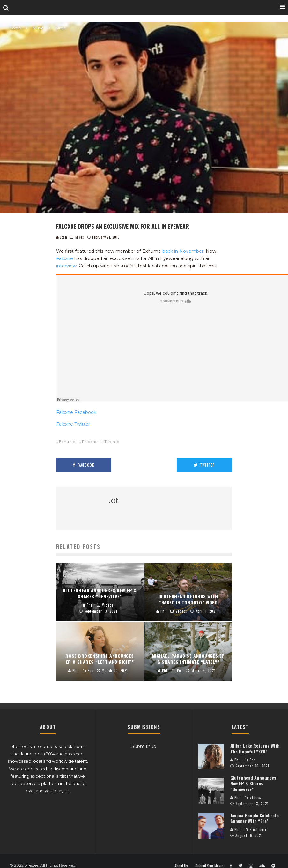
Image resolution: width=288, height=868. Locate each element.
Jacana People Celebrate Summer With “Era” (255, 818)
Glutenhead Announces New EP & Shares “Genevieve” (253, 783)
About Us (181, 866)
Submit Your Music (209, 866)
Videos (256, 797)
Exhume (67, 442)
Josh (62, 237)
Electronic (258, 829)
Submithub (144, 746)
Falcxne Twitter (73, 424)
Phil (236, 760)
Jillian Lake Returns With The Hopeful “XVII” (255, 748)
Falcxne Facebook (76, 412)
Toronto (112, 442)
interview (66, 266)
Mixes (80, 237)
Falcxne (65, 258)
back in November (183, 251)
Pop (253, 760)
